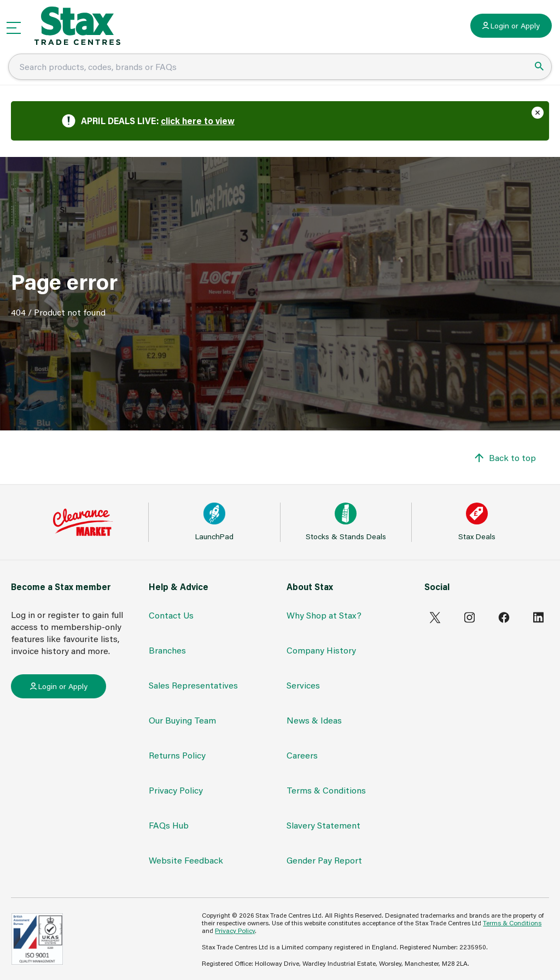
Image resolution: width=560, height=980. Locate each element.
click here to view (198, 121)
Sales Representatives (193, 685)
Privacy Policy (176, 790)
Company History (321, 650)
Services (303, 685)
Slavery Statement (323, 825)
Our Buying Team (182, 720)
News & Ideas (314, 720)
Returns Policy (177, 755)
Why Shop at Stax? (324, 615)
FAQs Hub (169, 825)
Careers (302, 755)
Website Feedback (186, 860)
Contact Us (171, 615)
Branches (167, 650)
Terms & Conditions (326, 790)
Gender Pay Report (324, 860)
